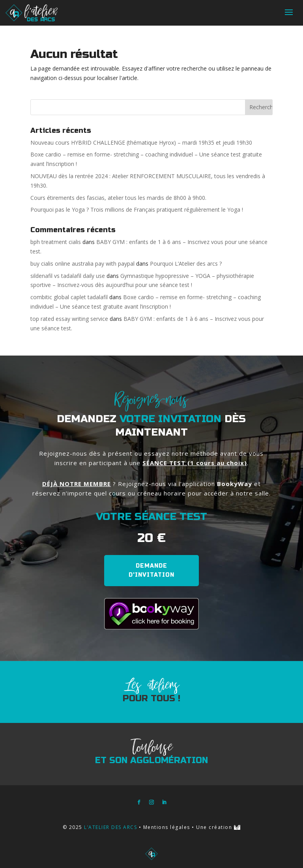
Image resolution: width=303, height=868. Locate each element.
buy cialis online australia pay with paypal (82, 264)
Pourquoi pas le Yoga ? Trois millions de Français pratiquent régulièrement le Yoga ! (137, 210)
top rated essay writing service (69, 319)
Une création (218, 827)
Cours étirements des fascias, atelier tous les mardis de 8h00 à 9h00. (118, 198)
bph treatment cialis (56, 242)
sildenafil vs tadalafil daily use (68, 276)
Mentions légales (167, 827)
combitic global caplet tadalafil (69, 297)
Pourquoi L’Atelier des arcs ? (186, 264)
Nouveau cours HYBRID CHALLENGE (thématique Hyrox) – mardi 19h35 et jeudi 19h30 (141, 142)
